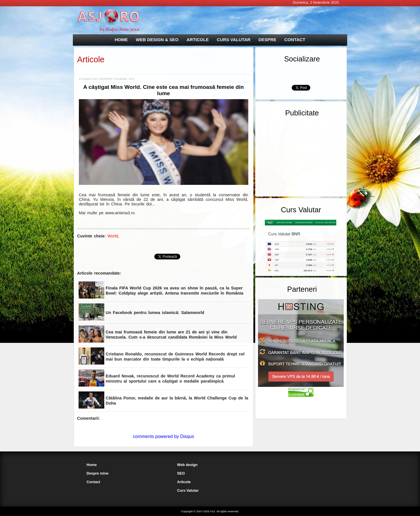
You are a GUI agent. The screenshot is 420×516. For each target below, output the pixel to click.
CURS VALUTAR (234, 40)
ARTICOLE (198, 40)
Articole (91, 59)
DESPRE (267, 40)
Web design (187, 465)
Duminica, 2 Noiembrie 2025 (316, 2)
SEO (181, 473)
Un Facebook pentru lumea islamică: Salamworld (155, 313)
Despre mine (98, 473)
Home (92, 465)
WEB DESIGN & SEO (157, 40)
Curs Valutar (188, 490)
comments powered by (163, 436)
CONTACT (295, 40)
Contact (93, 482)
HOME (121, 40)
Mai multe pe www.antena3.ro (107, 213)
